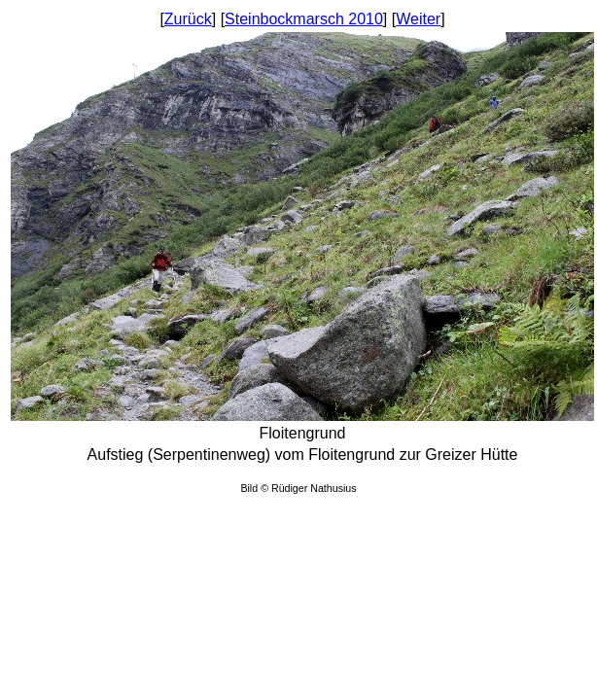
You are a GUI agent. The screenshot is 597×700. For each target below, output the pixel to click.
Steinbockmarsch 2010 (304, 19)
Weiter (418, 19)
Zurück (188, 19)
